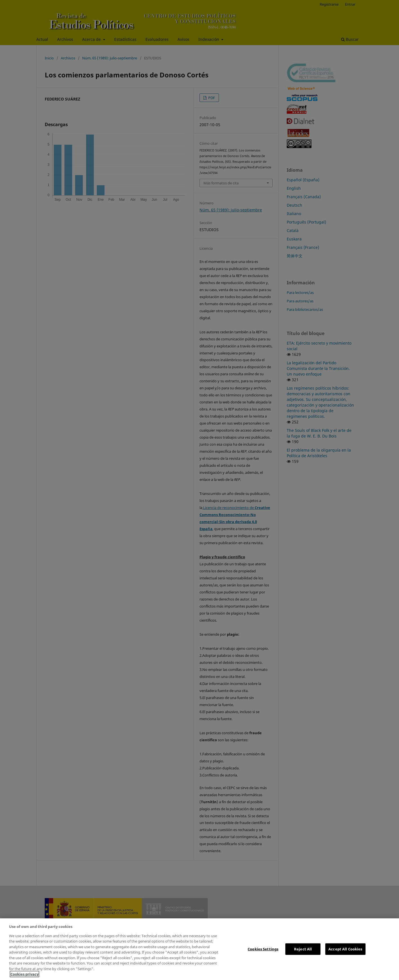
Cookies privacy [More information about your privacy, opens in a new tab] (24, 974)
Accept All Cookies (345, 949)
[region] (199, 949)
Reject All (303, 949)
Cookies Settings (263, 949)
